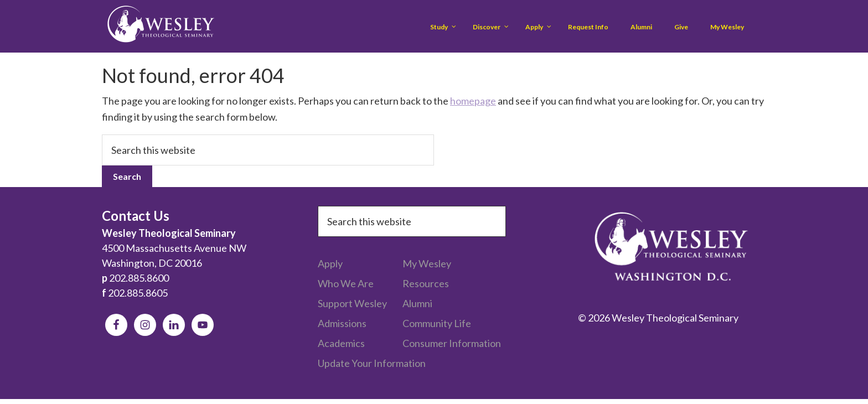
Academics (341, 343)
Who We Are (346, 283)
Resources (426, 283)
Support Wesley (352, 303)
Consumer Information (452, 343)
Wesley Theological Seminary (161, 26)
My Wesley (427, 263)
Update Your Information (372, 363)
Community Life (437, 323)
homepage (473, 101)
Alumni (417, 303)
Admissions (342, 323)
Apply (330, 263)
